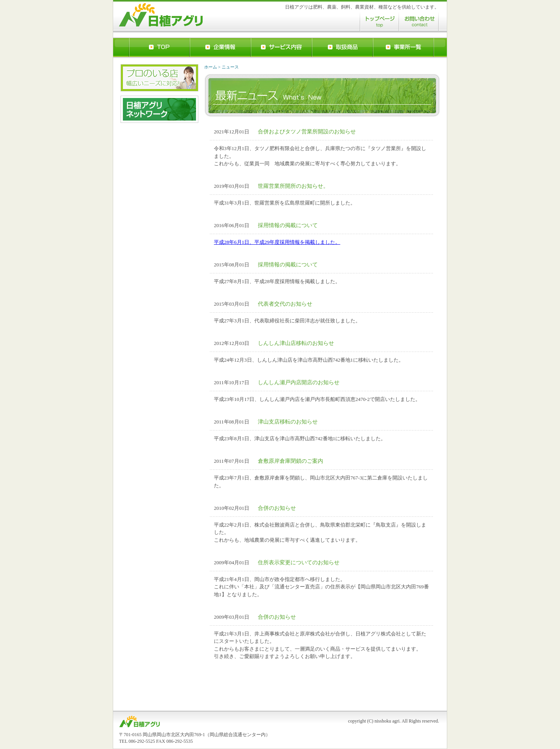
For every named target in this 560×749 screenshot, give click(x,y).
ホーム (211, 67)
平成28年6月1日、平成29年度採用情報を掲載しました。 (277, 242)
